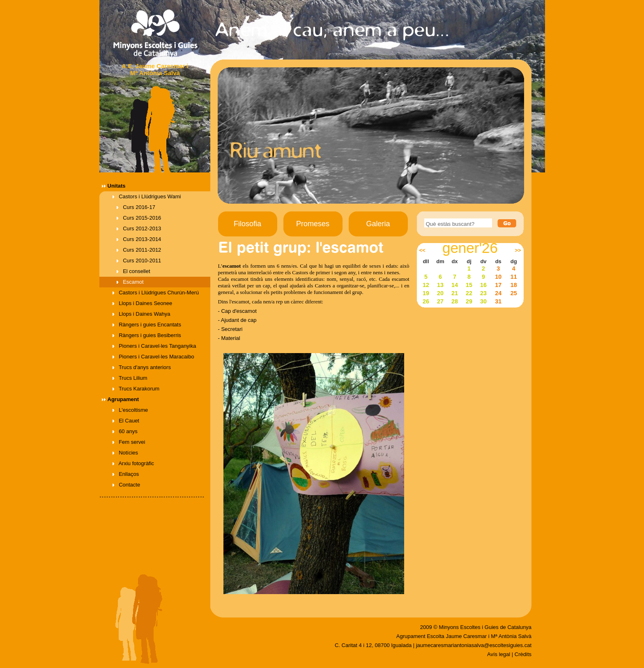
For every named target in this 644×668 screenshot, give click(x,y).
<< (422, 250)
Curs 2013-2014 (139, 239)
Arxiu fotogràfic (133, 463)
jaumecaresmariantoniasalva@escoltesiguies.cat (474, 645)
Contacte (126, 485)
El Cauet (126, 421)
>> (518, 250)
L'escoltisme (130, 410)
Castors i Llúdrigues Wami (147, 196)
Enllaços (126, 474)
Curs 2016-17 (136, 207)
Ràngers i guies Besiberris (147, 335)
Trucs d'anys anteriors (142, 367)
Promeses (313, 224)
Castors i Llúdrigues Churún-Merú (156, 293)
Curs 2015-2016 (139, 218)
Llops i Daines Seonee (143, 303)
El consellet (133, 271)
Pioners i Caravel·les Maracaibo (153, 357)
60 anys (125, 431)
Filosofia (247, 224)
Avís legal (499, 654)
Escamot (130, 282)
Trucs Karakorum (136, 389)
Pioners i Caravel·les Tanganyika (154, 346)
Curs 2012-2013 (139, 228)
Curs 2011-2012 (139, 250)
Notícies (125, 453)
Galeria (378, 224)
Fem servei (129, 442)
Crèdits (523, 654)
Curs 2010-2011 (139, 261)
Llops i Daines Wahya (141, 314)
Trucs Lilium (130, 378)
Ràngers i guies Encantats (147, 325)
